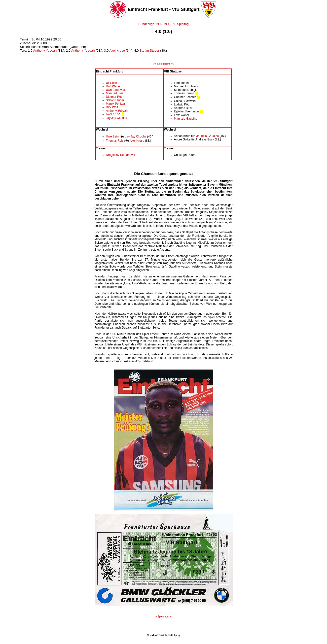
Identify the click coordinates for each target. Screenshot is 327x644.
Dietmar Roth (115, 97)
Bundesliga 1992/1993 (154, 24)
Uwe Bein (112, 136)
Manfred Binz (115, 93)
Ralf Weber (113, 86)
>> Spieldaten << (163, 617)
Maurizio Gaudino (186, 119)
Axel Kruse (117, 51)
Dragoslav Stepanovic (121, 155)
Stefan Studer (149, 51)
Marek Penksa (116, 104)
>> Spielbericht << (163, 64)
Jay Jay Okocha (117, 118)
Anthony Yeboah (45, 51)
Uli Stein (112, 83)
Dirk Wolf (112, 107)
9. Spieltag (181, 24)
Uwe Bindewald (116, 90)
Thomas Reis (115, 141)
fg (178, 635)
